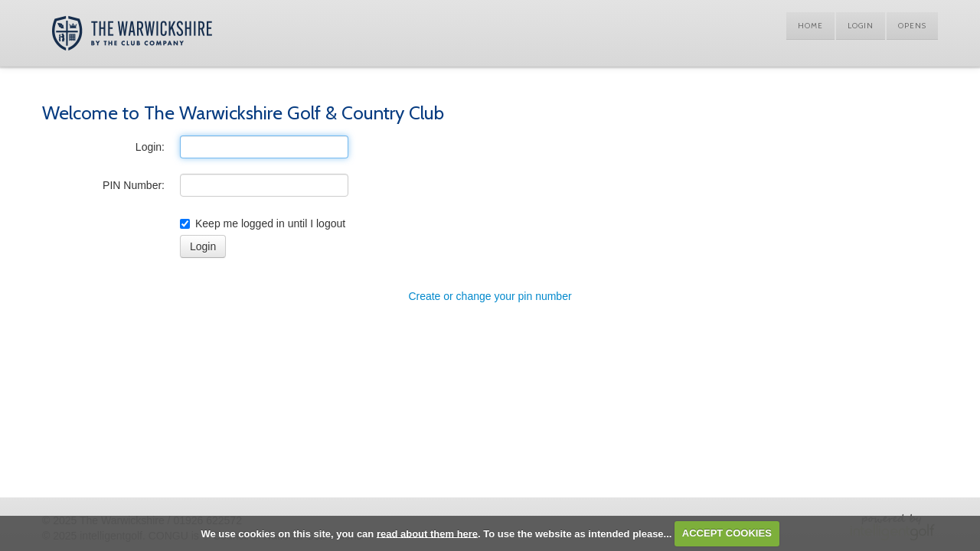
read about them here (427, 533)
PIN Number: (134, 185)
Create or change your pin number (490, 296)
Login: (150, 147)
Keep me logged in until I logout (263, 223)
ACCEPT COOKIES (727, 533)
